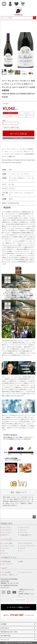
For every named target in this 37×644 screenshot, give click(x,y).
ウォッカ (5, 553)
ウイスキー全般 (7, 543)
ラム (4, 551)
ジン (21, 551)
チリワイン (23, 530)
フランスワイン (7, 528)
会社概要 (4, 624)
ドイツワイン (24, 533)
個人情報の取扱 (6, 636)
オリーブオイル (7, 564)
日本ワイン (6, 535)
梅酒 (21, 562)
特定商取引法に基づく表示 (9, 632)
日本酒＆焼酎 (6, 562)
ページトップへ (34, 517)
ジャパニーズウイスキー (28, 546)
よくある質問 (6, 572)
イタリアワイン (25, 528)
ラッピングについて (26, 572)
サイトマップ (5, 640)
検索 (34, 18)
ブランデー (6, 548)
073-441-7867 (5, 587)
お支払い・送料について (10, 575)
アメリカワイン (7, 530)
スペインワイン (7, 533)
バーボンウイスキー (8, 546)
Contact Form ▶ (20, 600)
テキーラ (23, 548)
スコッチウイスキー (26, 543)
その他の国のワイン (26, 535)
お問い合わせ (5, 628)
